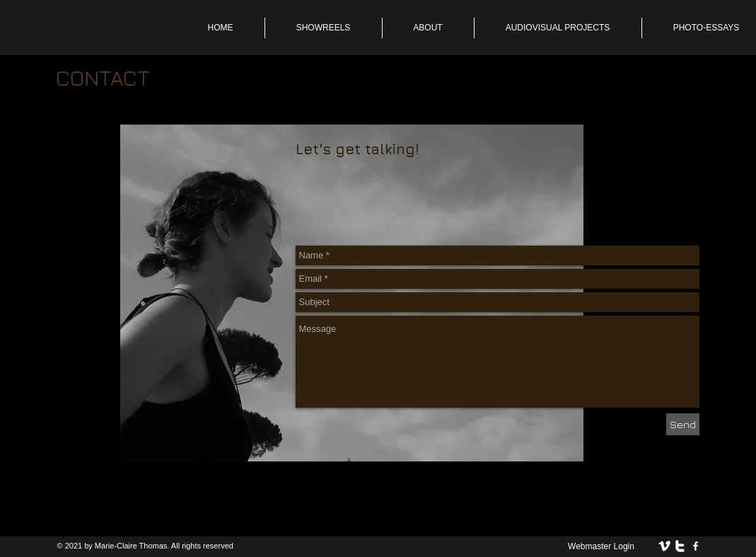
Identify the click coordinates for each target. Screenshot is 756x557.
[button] (428, 28)
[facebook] (696, 546)
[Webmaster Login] (601, 546)
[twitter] (680, 546)
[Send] (683, 424)
